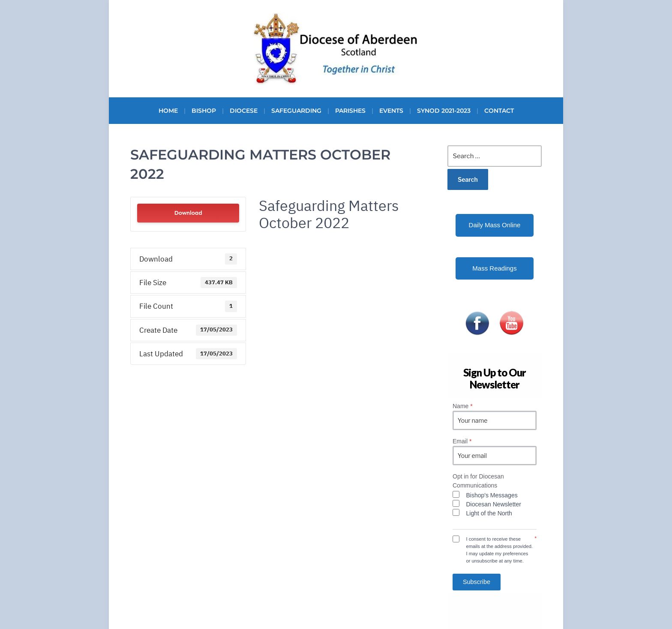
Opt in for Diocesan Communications (478, 481)
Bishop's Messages (492, 495)
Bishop (204, 111)
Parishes (350, 111)
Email (462, 441)
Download (188, 213)
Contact (499, 111)
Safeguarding (296, 111)
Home (168, 111)
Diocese (244, 111)
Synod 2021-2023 (444, 111)
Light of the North (489, 513)
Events (391, 111)
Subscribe (477, 582)
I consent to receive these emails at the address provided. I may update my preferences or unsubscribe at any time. (499, 550)
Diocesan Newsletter (494, 504)
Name (463, 406)
